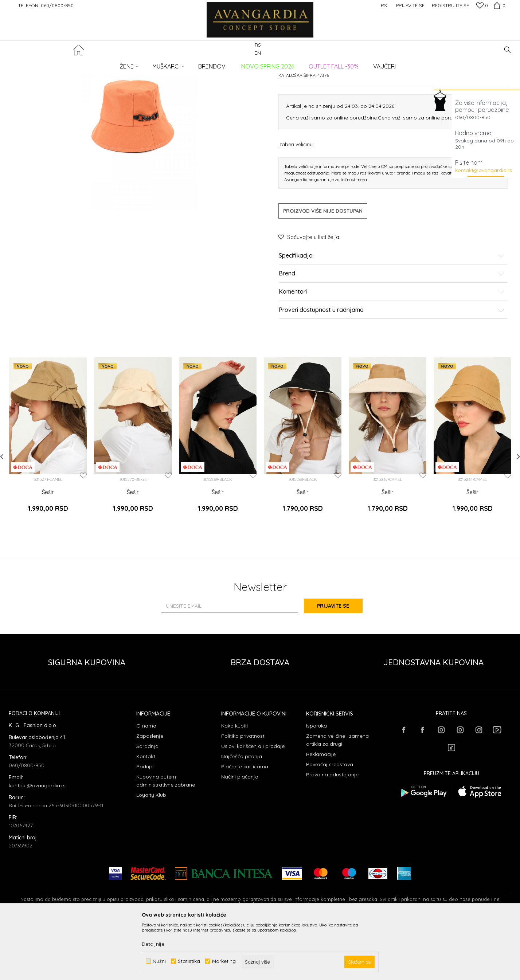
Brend (392, 337)
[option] (48, 504)
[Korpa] (499, 5)
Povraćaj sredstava (330, 822)
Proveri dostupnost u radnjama (392, 373)
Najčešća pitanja (242, 814)
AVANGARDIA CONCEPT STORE (40, 64)
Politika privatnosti (243, 794)
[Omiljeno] (482, 6)
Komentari (392, 355)
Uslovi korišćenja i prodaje (253, 804)
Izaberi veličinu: (296, 207)
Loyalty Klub (151, 853)
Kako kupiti (234, 784)
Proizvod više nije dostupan (323, 274)
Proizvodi (85, 64)
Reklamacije (321, 812)
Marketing (224, 961)
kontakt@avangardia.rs (484, 170)
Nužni (159, 961)
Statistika (189, 961)
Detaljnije (153, 944)
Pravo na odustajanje (332, 832)
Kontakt (146, 814)
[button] (507, 50)
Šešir (48, 555)
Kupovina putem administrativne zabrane (166, 839)
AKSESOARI (112, 64)
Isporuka (316, 784)
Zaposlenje (150, 794)
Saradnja (147, 804)
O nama (146, 784)
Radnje (145, 824)
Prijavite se (340, 664)
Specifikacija (392, 319)
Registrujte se (450, 5)
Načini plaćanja (240, 835)
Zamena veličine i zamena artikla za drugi (337, 798)
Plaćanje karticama (245, 824)
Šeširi (135, 64)
